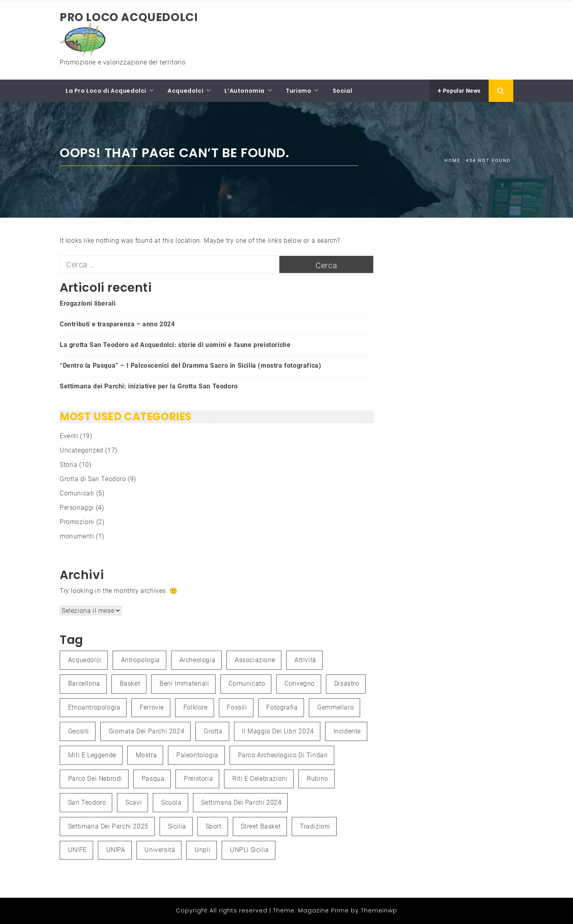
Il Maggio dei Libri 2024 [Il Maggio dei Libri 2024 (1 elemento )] (278, 731)
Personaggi (77, 508)
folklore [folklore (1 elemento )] (196, 707)
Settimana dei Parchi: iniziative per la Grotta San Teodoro (149, 386)
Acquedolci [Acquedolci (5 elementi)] (85, 660)
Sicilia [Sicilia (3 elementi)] (177, 826)
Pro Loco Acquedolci (129, 17)
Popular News (459, 91)
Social (343, 91)
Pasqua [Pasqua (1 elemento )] (153, 779)
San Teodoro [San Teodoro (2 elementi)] (87, 802)
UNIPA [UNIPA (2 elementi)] (116, 850)
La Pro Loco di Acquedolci (106, 91)
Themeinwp (379, 910)
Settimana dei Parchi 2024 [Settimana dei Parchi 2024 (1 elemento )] (241, 802)
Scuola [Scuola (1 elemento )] (172, 802)
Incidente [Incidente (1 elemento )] (347, 731)
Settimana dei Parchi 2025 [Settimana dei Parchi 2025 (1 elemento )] (108, 826)
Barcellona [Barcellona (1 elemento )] (84, 683)
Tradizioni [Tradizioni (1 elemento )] (315, 826)
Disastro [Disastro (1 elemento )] (347, 683)
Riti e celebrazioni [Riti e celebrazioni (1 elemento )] (260, 779)
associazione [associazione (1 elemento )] (255, 660)
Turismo (298, 91)
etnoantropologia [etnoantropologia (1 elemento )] (94, 707)
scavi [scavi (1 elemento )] (134, 802)
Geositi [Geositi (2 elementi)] (79, 731)
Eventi (69, 436)
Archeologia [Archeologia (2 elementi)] (198, 660)
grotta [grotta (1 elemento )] (213, 731)
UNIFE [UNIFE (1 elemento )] (77, 850)
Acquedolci (185, 91)
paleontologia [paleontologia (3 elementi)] (197, 755)
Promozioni (77, 522)
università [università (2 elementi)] (160, 850)
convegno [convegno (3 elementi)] (300, 683)
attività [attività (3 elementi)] (305, 660)
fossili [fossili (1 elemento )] (237, 707)
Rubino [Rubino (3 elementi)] (318, 779)
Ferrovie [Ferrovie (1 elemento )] (152, 707)
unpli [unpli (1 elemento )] (203, 850)
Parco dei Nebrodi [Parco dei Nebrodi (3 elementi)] (95, 779)
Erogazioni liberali (88, 303)
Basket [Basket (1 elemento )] (130, 683)
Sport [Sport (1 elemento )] (214, 826)
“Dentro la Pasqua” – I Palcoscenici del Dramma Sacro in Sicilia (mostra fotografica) (190, 366)
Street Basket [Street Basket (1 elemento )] (261, 826)
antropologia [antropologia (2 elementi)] (140, 660)
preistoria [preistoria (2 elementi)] (198, 779)
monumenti (77, 536)
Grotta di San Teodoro (93, 479)
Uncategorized (82, 450)
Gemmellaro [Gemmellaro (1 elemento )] (335, 707)
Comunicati (77, 493)
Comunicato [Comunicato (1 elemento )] (247, 683)
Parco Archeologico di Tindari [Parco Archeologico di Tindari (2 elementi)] (283, 755)
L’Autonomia (245, 91)
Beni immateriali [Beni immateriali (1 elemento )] (184, 683)
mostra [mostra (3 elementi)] (146, 755)
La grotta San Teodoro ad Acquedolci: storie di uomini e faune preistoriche (175, 345)
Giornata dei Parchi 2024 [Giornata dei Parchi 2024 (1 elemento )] (146, 731)
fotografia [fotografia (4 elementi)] (282, 707)
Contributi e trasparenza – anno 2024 (117, 324)
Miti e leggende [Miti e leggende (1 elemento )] (92, 755)
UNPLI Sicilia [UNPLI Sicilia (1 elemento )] (249, 850)
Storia (69, 465)
